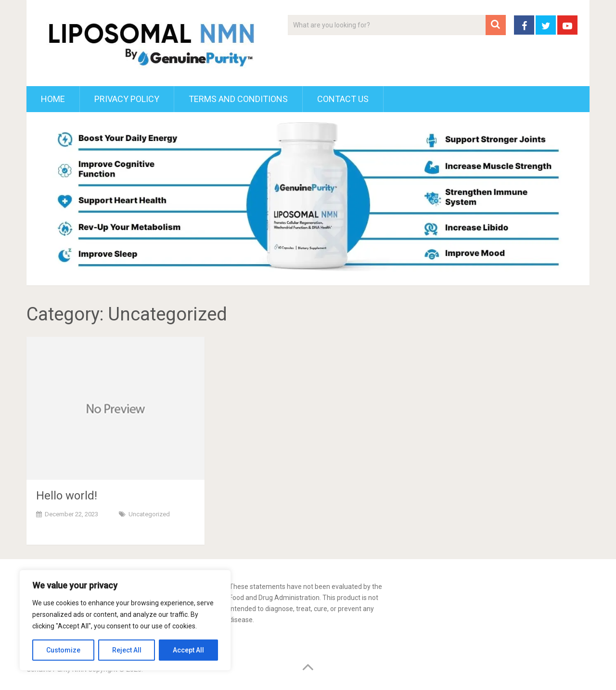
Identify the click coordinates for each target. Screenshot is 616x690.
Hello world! (67, 496)
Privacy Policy (127, 99)
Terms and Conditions (238, 99)
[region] (125, 620)
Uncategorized (149, 514)
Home (53, 99)
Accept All (188, 650)
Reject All (127, 650)
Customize (63, 650)
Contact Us (343, 99)
